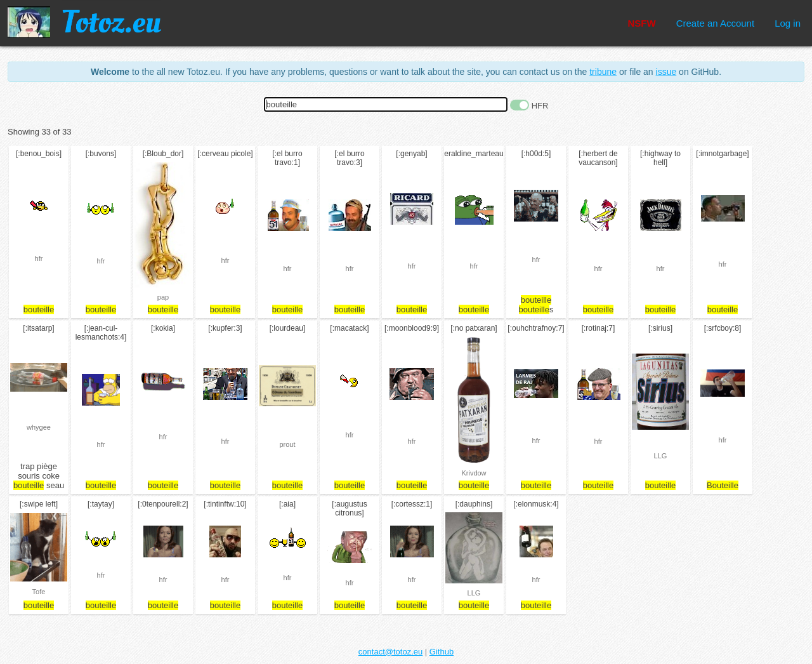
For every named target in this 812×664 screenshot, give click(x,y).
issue (666, 72)
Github (442, 652)
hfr (39, 258)
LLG (661, 456)
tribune (603, 72)
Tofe (39, 592)
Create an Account (715, 23)
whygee (39, 427)
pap (163, 297)
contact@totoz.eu (390, 652)
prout (287, 444)
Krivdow (474, 473)
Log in (788, 23)
